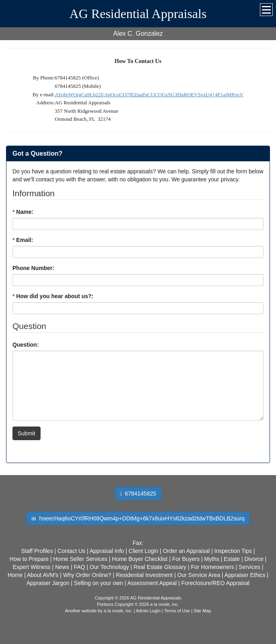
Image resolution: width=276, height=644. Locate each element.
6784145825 (138, 494)
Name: (23, 212)
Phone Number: (33, 268)
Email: (23, 240)
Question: (26, 345)
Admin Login (148, 611)
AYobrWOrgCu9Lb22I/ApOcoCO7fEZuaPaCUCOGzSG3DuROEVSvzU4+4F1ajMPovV (149, 94)
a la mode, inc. (118, 611)
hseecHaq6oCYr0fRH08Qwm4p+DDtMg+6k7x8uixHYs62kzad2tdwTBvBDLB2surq (138, 519)
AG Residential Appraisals (138, 14)
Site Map (202, 611)
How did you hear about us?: (53, 296)
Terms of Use (177, 611)
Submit (27, 433)
